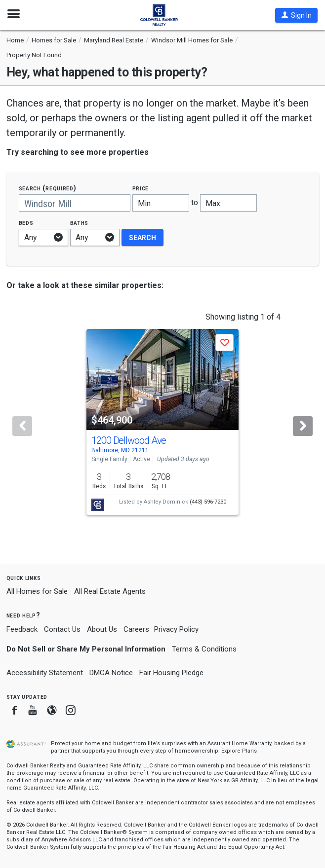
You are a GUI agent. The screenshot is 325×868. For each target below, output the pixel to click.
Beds (26, 223)
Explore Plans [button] (239, 751)
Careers (136, 629)
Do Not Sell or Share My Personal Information (86, 649)
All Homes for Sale (37, 591)
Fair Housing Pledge (171, 673)
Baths (80, 223)
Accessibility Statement (45, 673)
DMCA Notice (111, 673)
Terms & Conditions (204, 649)
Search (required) (48, 188)
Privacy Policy (176, 629)
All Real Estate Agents (110, 591)
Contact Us (62, 629)
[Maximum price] (228, 203)
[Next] (303, 426)
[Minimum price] (161, 203)
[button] (296, 15)
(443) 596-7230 (208, 502)
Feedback (22, 630)
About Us (102, 629)
